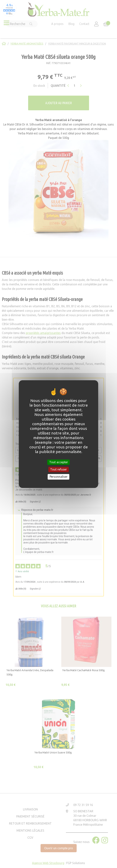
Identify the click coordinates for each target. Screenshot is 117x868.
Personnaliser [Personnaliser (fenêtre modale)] (59, 477)
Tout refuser (58, 469)
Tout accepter (59, 462)
